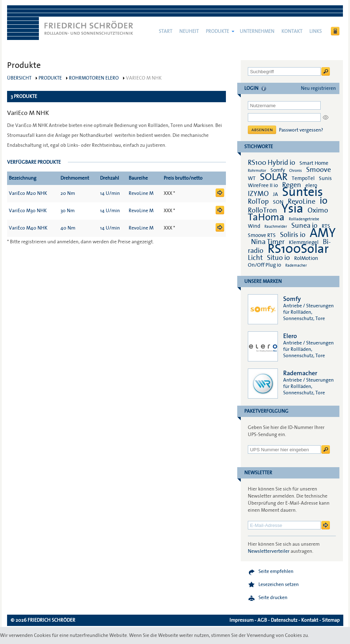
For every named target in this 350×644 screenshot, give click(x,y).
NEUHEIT (189, 31)
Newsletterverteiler (269, 551)
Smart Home (314, 163)
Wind (254, 226)
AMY (323, 233)
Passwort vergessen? (301, 130)
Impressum (241, 620)
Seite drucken (273, 598)
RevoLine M (141, 193)
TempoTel (303, 178)
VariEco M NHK (144, 78)
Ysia (292, 209)
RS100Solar (298, 249)
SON (278, 202)
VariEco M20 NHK (28, 193)
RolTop (258, 202)
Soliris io (293, 235)
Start (165, 31)
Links (316, 31)
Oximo (318, 210)
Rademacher (296, 265)
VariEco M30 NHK (28, 211)
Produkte (217, 31)
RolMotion (306, 258)
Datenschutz (284, 620)
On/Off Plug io (264, 265)
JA (276, 194)
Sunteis (302, 192)
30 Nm (68, 211)
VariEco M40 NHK (28, 228)
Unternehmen (257, 31)
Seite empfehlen (276, 572)
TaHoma (266, 217)
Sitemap (331, 620)
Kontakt (292, 31)
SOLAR (274, 177)
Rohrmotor (257, 171)
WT (252, 178)
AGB (262, 620)
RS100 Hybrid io (272, 163)
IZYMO (258, 194)
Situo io (278, 258)
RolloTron (262, 210)
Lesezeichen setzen (279, 585)
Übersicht (19, 78)
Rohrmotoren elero (94, 78)
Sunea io (304, 226)
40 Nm (68, 228)
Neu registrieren (318, 88)
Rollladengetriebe (304, 219)
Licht (255, 258)
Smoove (319, 170)
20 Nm (68, 193)
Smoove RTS (262, 235)
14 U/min (110, 193)
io (323, 201)
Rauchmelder (276, 227)
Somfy (278, 170)
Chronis (296, 171)
